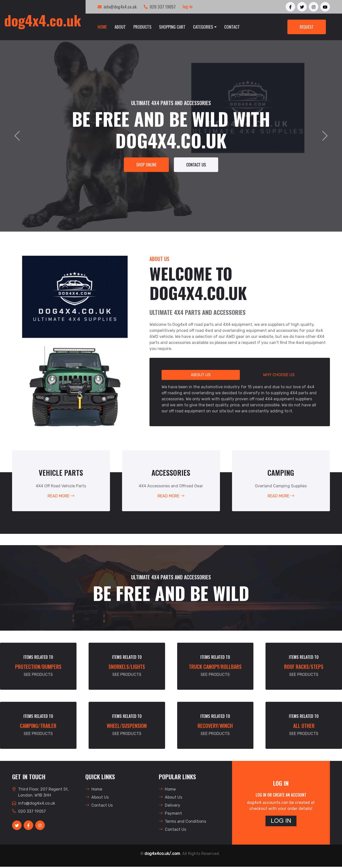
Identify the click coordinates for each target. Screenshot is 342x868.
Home (94, 789)
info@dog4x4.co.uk (120, 7)
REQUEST (307, 27)
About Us (201, 375)
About (120, 27)
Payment (170, 813)
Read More (61, 496)
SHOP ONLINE (146, 165)
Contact (232, 27)
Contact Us (196, 165)
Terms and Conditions (182, 821)
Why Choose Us (279, 375)
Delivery (169, 805)
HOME (102, 27)
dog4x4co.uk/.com (162, 854)
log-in (188, 7)
